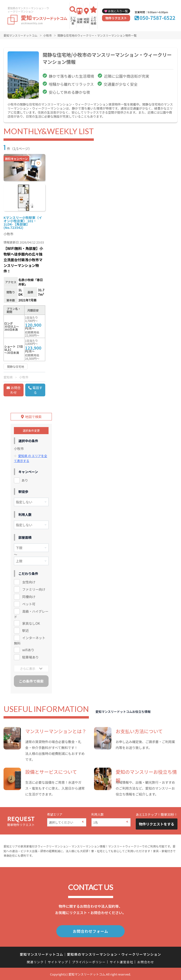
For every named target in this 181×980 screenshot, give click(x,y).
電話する (37, 390)
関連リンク (35, 961)
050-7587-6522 (157, 18)
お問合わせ (16, 390)
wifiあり (28, 650)
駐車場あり (30, 657)
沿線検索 (80, 20)
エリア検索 (73, 20)
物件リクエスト (116, 18)
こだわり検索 (94, 20)
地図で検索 (33, 417)
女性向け (29, 582)
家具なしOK (31, 623)
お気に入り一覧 (118, 11)
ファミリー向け (34, 589)
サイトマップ (58, 961)
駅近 (25, 630)
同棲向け (29, 596)
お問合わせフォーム (90, 931)
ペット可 (29, 604)
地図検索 (86, 20)
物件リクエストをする (156, 824)
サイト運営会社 (121, 961)
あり (25, 480)
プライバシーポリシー (89, 961)
